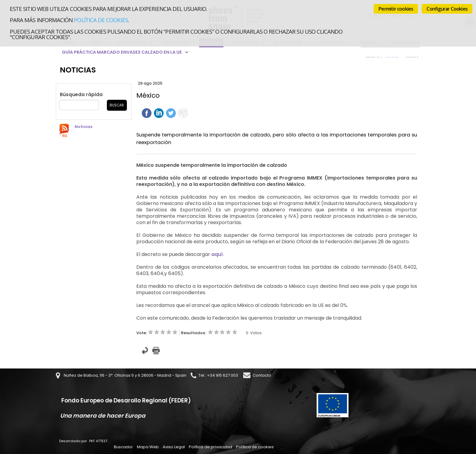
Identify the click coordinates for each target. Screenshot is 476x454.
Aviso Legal (174, 447)
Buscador (123, 447)
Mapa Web (148, 447)
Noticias (83, 127)
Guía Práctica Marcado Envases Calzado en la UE (122, 52)
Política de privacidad (211, 447)
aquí (217, 254)
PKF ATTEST (98, 441)
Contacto (262, 375)
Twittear (171, 113)
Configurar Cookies (447, 9)
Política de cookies (101, 20)
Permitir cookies (396, 9)
